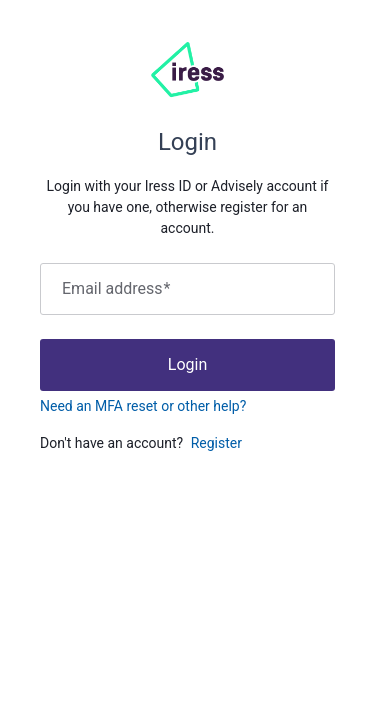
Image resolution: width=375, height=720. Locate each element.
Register (216, 443)
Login (187, 364)
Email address (116, 289)
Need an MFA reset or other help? (143, 406)
